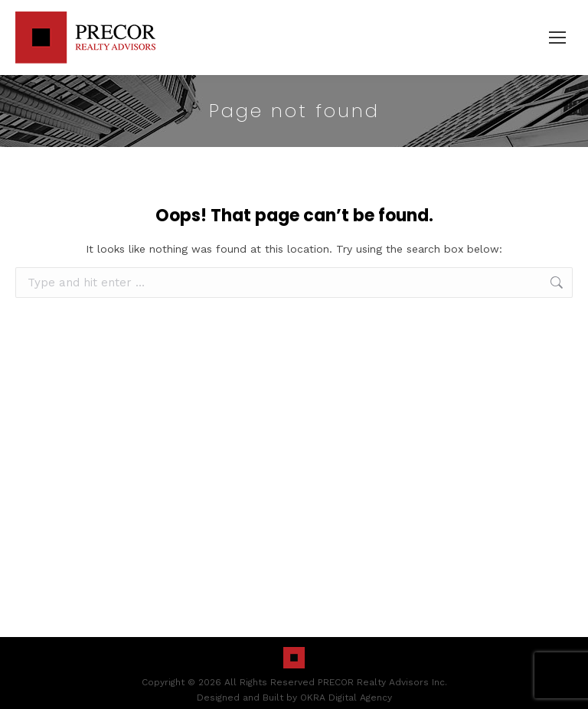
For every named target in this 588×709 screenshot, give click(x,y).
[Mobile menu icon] (557, 38)
